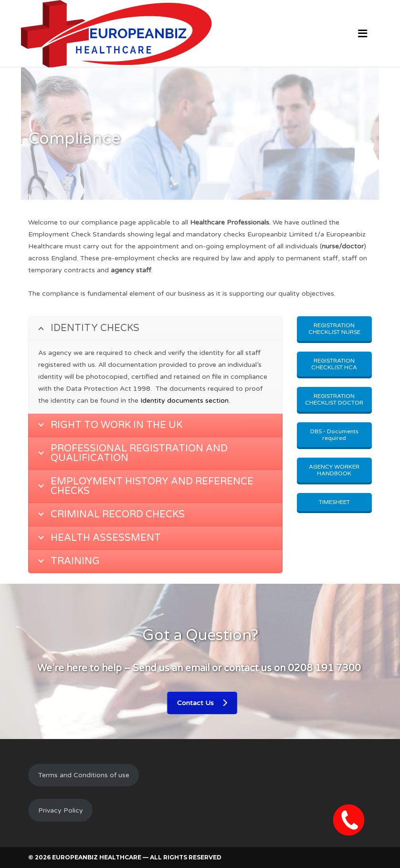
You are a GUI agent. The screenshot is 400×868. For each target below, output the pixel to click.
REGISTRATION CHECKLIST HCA (334, 364)
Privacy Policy (61, 810)
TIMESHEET (334, 502)
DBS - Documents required (334, 435)
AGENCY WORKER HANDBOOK (334, 470)
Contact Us (196, 703)
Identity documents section (184, 401)
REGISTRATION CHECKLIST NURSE (334, 329)
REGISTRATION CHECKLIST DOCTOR (334, 399)
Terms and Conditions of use (84, 775)
